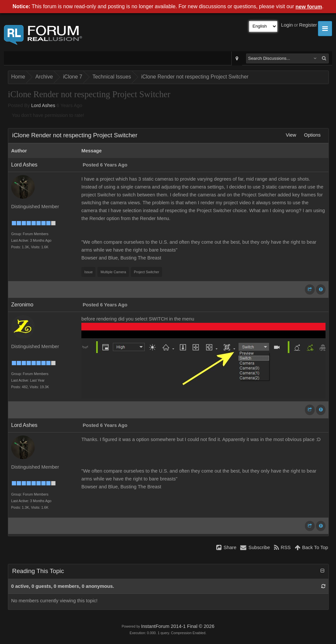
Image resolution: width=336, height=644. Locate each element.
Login (287, 25)
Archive (44, 77)
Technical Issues (112, 77)
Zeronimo (22, 305)
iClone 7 (73, 77)
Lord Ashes (43, 105)
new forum (309, 7)
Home (18, 77)
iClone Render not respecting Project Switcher (195, 77)
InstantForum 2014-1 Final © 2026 (178, 626)
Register (308, 25)
